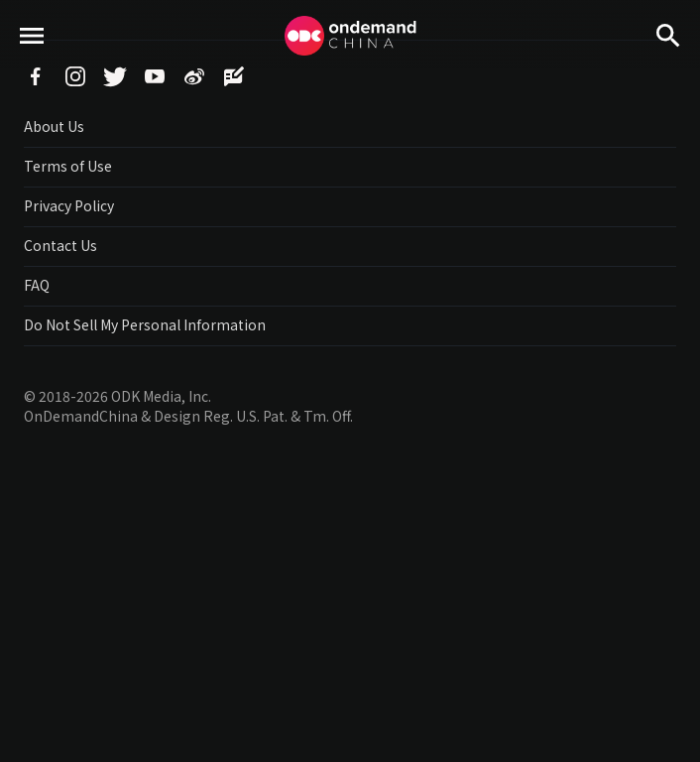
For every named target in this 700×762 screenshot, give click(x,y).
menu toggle (32, 70)
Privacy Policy (69, 205)
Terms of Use (68, 166)
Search (668, 70)
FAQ (37, 285)
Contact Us (60, 245)
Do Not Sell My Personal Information (145, 324)
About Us (54, 126)
